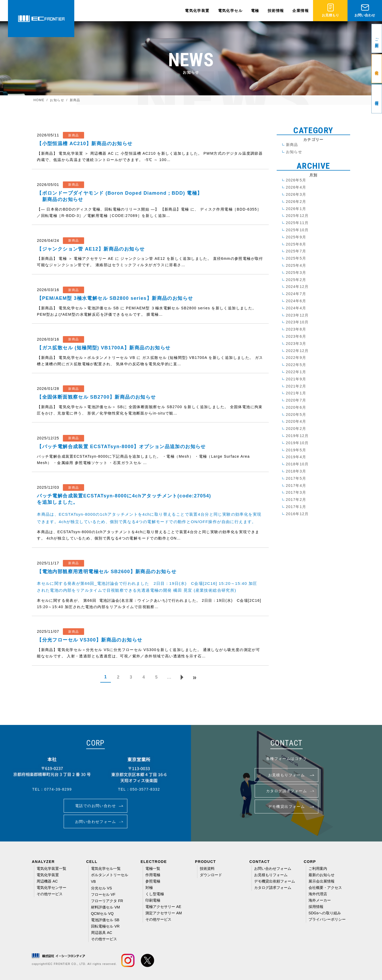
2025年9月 (296, 237)
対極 (149, 888)
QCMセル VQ (102, 914)
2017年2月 (296, 500)
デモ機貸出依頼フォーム (275, 881)
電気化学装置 (197, 11)
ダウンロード (211, 875)
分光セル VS (101, 888)
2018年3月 (296, 471)
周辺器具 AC (102, 933)
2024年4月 (296, 308)
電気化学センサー (52, 888)
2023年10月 (297, 322)
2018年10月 (297, 464)
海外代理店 (318, 894)
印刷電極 (153, 900)
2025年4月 (296, 265)
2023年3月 (296, 344)
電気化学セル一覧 (106, 868)
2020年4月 (296, 421)
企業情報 (301, 11)
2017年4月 (296, 485)
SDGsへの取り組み (325, 913)
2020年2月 (296, 429)
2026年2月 (296, 202)
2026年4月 (296, 187)
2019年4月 (296, 457)
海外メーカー (320, 900)
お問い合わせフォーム (273, 868)
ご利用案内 (318, 868)
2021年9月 (296, 379)
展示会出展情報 (322, 881)
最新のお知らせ (322, 875)
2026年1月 (296, 209)
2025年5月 (296, 258)
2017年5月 (296, 478)
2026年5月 (296, 180)
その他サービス (50, 894)
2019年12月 (297, 436)
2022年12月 (297, 351)
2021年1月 (296, 393)
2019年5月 (296, 450)
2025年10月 (297, 230)
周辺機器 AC (47, 881)
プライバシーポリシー (327, 919)
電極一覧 (153, 868)
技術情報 (276, 11)
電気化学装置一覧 (52, 868)
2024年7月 (296, 294)
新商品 (292, 145)
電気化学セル (230, 11)
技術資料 (207, 868)
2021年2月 (296, 386)
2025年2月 (296, 280)
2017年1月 (296, 507)
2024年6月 (296, 301)
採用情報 (316, 907)
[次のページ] (182, 677)
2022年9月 (296, 358)
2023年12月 (297, 315)
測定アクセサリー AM (164, 913)
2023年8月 (296, 329)
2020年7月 (296, 400)
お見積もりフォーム (271, 875)
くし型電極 (155, 894)
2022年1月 (296, 372)
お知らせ (294, 152)
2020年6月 (296, 407)
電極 (255, 11)
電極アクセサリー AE (163, 907)
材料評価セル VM (106, 907)
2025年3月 (296, 273)
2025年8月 (296, 244)
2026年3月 (296, 194)
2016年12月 (297, 514)
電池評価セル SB (105, 920)
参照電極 (153, 881)
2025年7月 (296, 251)
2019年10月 (297, 443)
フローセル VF (103, 894)
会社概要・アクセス (325, 888)
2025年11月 (297, 223)
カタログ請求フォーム (273, 888)
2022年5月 (296, 365)
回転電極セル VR (105, 926)
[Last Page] (195, 677)
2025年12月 (297, 216)
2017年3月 (296, 492)
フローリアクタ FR (107, 901)
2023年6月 (296, 336)
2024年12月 (297, 287)
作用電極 (153, 875)
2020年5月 (296, 415)
